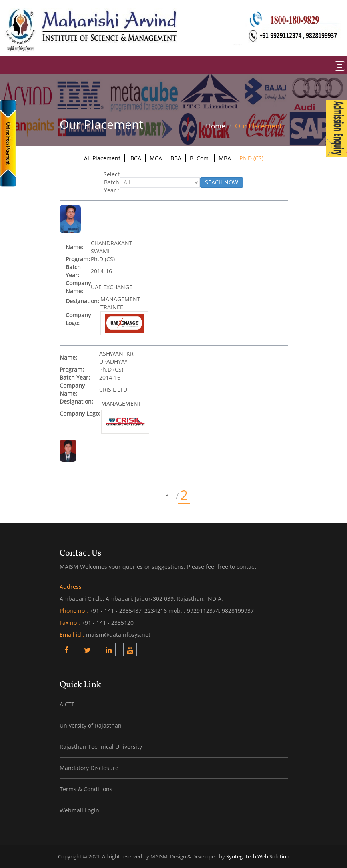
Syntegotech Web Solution (258, 856)
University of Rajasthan (91, 725)
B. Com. (200, 158)
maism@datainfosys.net (118, 635)
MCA (156, 158)
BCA (136, 158)
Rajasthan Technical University (101, 747)
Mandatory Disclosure (89, 768)
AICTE (67, 704)
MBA (225, 158)
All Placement (102, 158)
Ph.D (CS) (251, 158)
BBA (176, 158)
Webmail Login (79, 810)
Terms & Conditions (86, 789)
